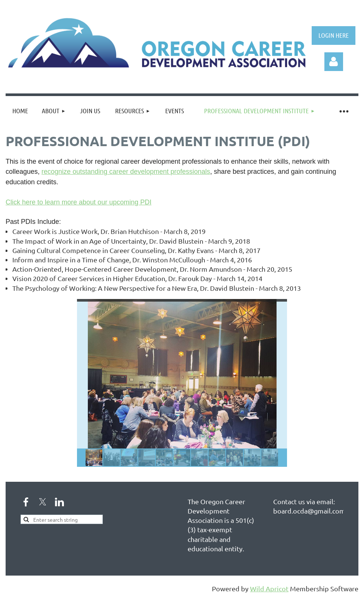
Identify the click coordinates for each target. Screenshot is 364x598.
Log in (334, 62)
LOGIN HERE (334, 35)
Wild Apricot (269, 588)
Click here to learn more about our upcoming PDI (78, 202)
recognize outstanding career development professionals (126, 172)
